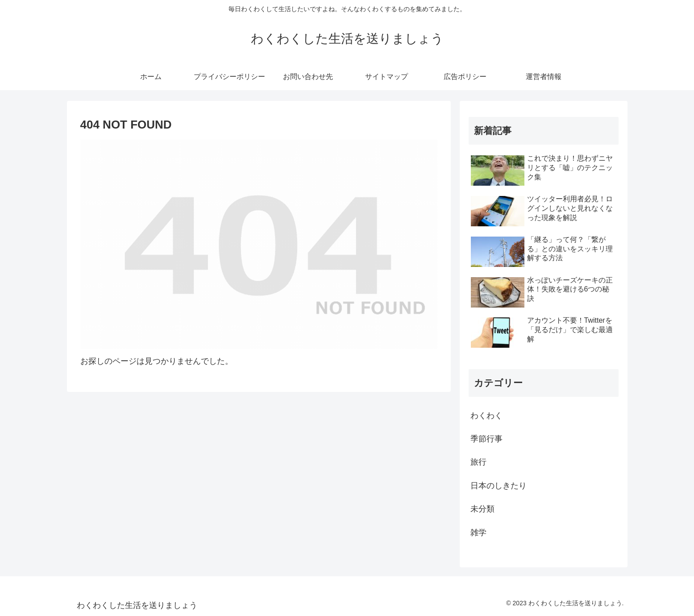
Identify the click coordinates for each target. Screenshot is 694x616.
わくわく (486, 416)
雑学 (478, 533)
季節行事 (486, 439)
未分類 (482, 509)
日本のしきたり (499, 486)
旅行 (478, 462)
